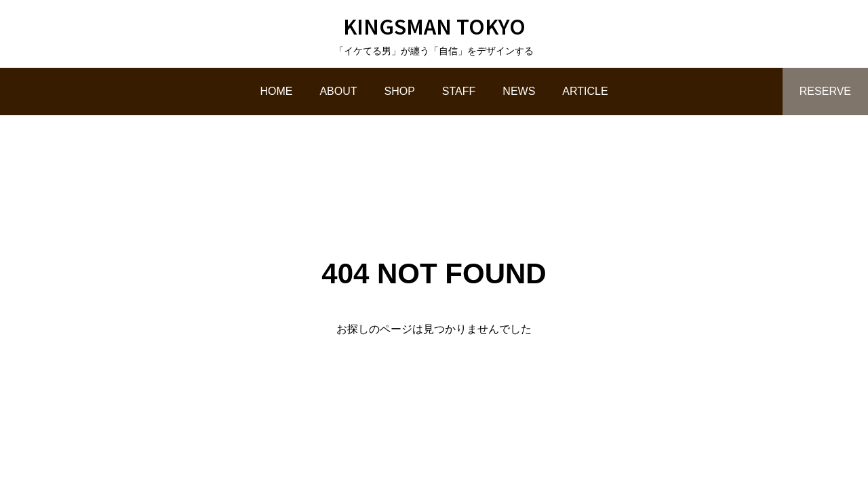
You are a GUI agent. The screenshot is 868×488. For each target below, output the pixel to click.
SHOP (400, 91)
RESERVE (825, 91)
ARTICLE (585, 91)
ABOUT (338, 91)
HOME (276, 91)
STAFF (459, 91)
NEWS (519, 91)
